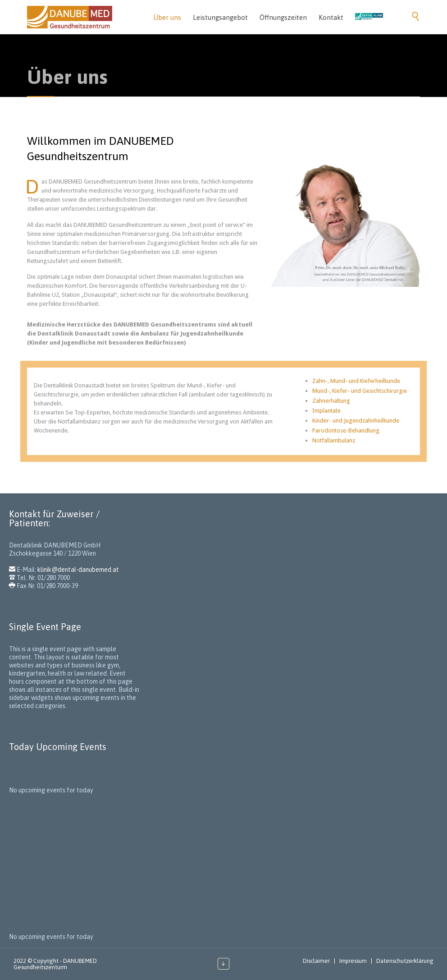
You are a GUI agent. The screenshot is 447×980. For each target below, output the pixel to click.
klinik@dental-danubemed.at (78, 570)
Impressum (353, 961)
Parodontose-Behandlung (346, 430)
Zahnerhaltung (331, 401)
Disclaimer (316, 961)
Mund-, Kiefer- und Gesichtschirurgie (360, 391)
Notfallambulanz (334, 440)
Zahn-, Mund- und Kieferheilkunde (356, 381)
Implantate (326, 411)
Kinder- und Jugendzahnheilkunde (356, 421)
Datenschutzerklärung (405, 961)
